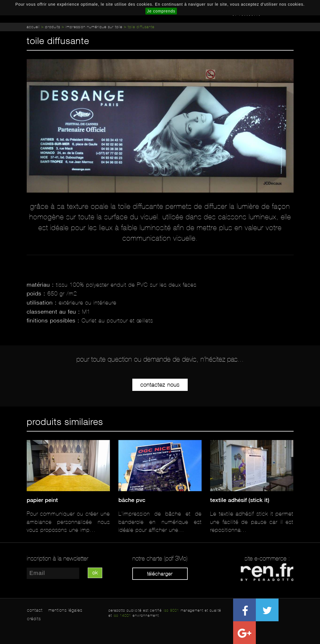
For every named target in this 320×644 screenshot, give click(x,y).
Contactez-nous (160, 385)
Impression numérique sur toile (94, 27)
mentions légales (65, 610)
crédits (34, 619)
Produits (53, 27)
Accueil (33, 27)
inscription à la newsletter (57, 558)
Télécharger (160, 574)
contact (35, 610)
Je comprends (161, 11)
